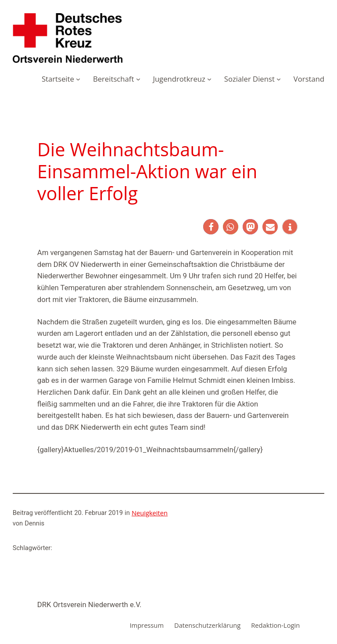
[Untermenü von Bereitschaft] (138, 79)
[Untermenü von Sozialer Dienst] (279, 79)
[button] (211, 227)
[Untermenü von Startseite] (78, 79)
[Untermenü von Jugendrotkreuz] (209, 79)
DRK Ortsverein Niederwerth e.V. (90, 605)
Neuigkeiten (150, 513)
